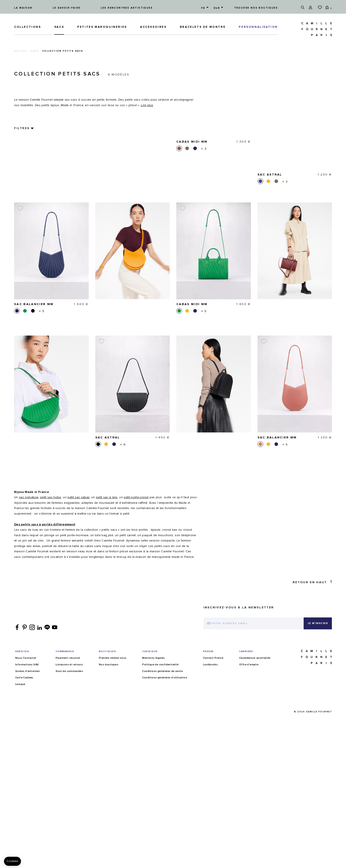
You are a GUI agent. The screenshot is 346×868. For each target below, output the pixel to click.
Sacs (59, 27)
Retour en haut (312, 781)
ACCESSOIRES (153, 27)
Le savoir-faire (67, 8)
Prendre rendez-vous (113, 857)
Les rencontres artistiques (127, 8)
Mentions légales (153, 857)
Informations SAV (27, 864)
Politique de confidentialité (160, 864)
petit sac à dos (107, 697)
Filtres (22, 128)
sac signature (29, 697)
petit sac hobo (51, 697)
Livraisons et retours (69, 864)
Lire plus (147, 105)
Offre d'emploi (249, 864)
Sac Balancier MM (34, 238)
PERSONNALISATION (258, 27)
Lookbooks (210, 864)
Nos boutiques (109, 864)
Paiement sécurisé (68, 857)
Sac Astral (108, 372)
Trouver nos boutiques (256, 8)
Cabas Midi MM (192, 238)
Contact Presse (213, 857)
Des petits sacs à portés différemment (45, 724)
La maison (23, 8)
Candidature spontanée (255, 857)
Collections (28, 27)
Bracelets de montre (203, 27)
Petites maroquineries (102, 27)
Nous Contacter (26, 857)
